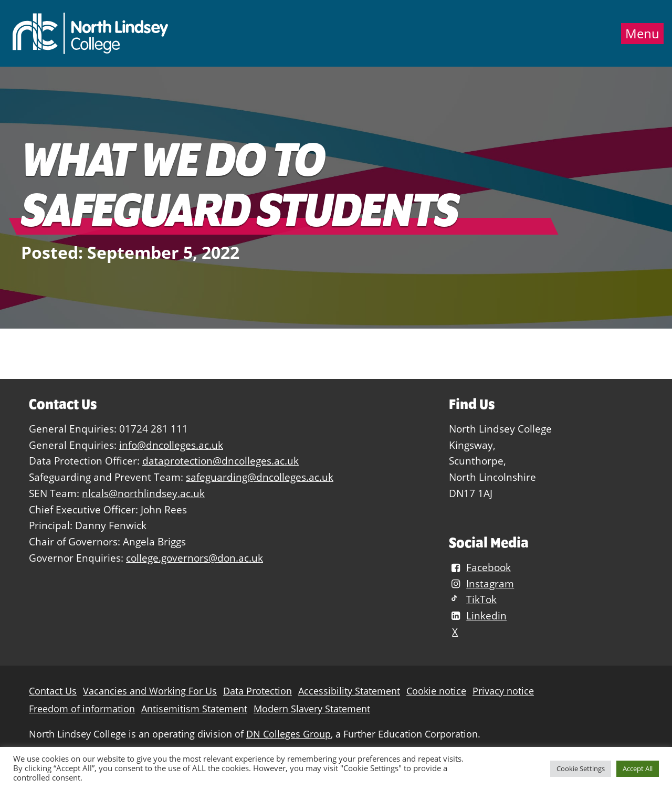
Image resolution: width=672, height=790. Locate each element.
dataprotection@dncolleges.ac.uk (220, 461)
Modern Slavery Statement (312, 709)
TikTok (473, 599)
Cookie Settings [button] (581, 768)
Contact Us (53, 691)
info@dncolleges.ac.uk (171, 445)
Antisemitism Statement (194, 709)
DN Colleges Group (288, 734)
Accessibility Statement (349, 691)
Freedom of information (82, 709)
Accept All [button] (638, 768)
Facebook (480, 567)
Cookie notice (436, 691)
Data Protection (258, 691)
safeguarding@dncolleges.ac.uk (260, 477)
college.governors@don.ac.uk (195, 558)
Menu (642, 34)
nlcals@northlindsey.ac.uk (143, 493)
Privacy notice (503, 691)
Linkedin (478, 615)
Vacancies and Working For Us (150, 691)
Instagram (481, 583)
